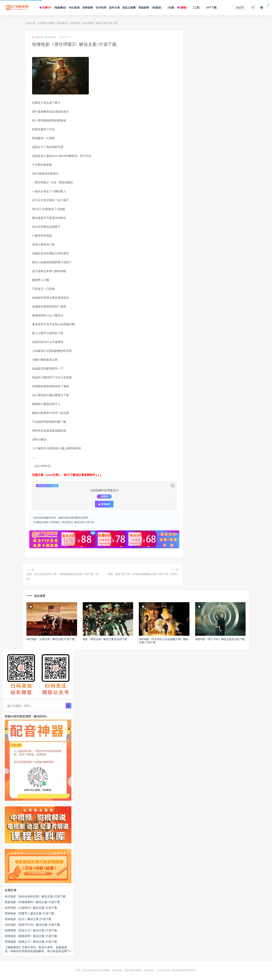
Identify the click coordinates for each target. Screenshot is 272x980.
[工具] (196, 7)
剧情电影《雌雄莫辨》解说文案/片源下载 (31, 936)
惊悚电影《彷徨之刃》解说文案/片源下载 (31, 930)
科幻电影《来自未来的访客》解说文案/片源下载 (35, 896)
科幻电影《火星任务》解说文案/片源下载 (51, 639)
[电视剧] (157, 7)
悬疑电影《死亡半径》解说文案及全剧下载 (220, 639)
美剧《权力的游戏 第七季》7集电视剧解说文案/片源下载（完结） (63, 576)
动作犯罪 (101, 7)
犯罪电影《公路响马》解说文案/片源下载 (31, 908)
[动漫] (171, 7)
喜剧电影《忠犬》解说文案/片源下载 (28, 919)
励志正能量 (129, 7)
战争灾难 (114, 7)
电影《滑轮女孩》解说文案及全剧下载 (105, 639)
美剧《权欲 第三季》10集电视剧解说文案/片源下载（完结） (143, 574)
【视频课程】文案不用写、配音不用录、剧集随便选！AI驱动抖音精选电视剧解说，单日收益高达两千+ (38, 949)
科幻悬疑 (74, 7)
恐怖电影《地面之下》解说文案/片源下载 (31, 942)
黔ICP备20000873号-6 (184, 970)
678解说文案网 (46, 23)
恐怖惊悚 (88, 7)
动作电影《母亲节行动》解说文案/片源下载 (32, 925)
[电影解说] (60, 7)
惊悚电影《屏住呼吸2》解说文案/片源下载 (72, 522)
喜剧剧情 (144, 7)
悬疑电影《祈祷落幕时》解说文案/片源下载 (32, 902)
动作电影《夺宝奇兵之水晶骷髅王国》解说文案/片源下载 (164, 641)
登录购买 (104, 504)
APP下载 (211, 7)
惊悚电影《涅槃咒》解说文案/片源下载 (29, 913)
